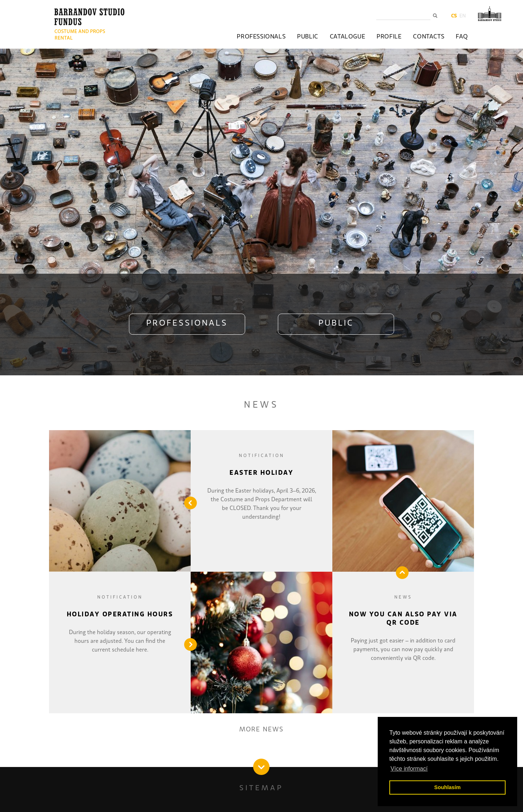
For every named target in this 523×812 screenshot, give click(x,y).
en (463, 16)
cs (454, 16)
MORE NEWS (261, 730)
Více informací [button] (409, 769)
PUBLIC (336, 323)
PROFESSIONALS (187, 323)
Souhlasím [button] (448, 787)
